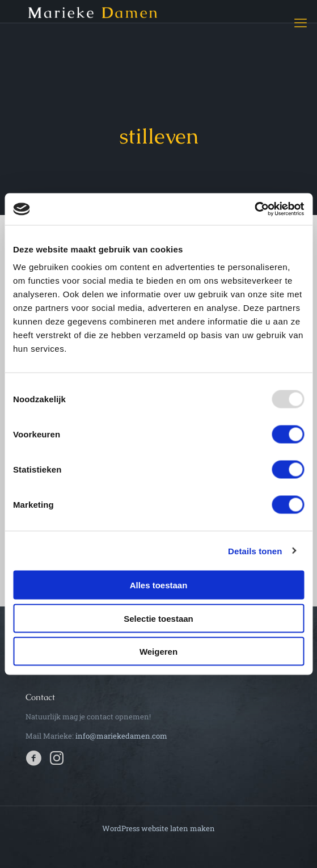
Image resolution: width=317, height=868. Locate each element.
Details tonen (255, 551)
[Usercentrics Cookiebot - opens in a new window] (254, 209)
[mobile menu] (302, 23)
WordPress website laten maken (158, 828)
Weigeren (158, 652)
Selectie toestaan (158, 618)
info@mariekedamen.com (121, 736)
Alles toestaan (159, 585)
